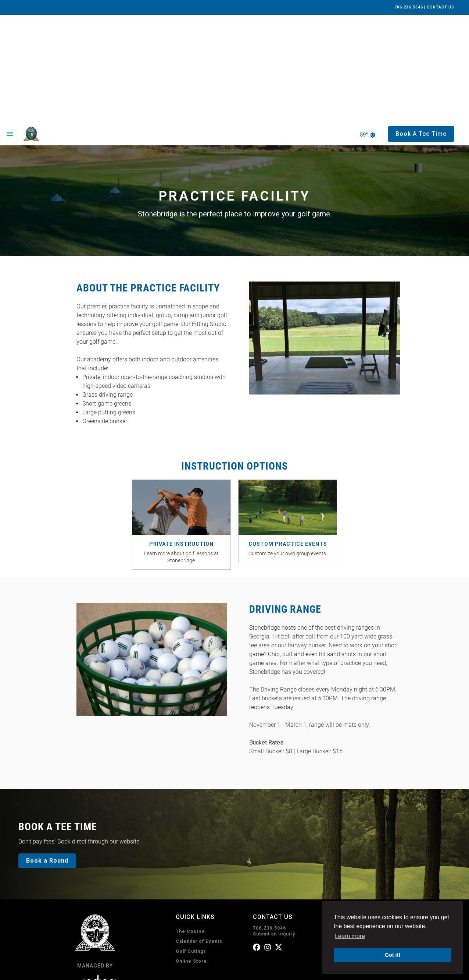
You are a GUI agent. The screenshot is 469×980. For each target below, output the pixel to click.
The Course (190, 823)
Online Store (191, 853)
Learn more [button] (350, 936)
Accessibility (146, 970)
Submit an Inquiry (274, 826)
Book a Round (47, 752)
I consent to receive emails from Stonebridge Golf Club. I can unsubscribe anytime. (328, 900)
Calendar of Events (199, 833)
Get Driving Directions (357, 838)
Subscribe (275, 939)
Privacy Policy (76, 970)
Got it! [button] (393, 955)
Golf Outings (191, 843)
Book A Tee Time (210, 903)
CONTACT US (441, 7)
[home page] (48, 26)
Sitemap (174, 970)
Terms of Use (112, 970)
